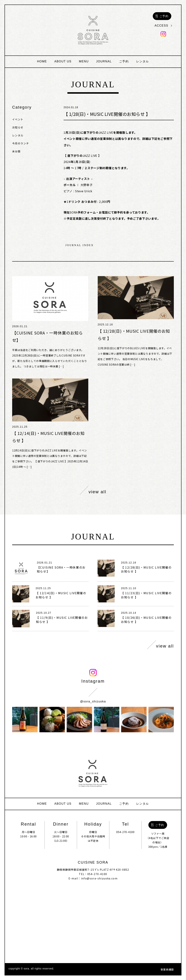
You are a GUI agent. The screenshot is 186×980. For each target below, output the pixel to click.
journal (104, 61)
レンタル (143, 61)
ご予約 (124, 61)
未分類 (16, 151)
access (163, 26)
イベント (18, 119)
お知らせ (18, 127)
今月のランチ (21, 143)
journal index (80, 245)
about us (63, 61)
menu (84, 61)
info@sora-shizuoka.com (99, 878)
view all (93, 490)
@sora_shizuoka (93, 701)
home (42, 61)
